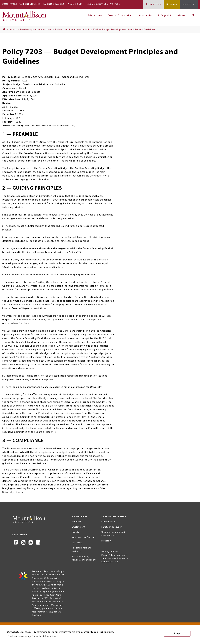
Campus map (108, 522)
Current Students (30, 4)
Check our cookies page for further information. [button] (32, 636)
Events (75, 532)
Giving (173, 5)
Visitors (115, 4)
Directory (155, 5)
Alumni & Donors (98, 4)
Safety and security (112, 527)
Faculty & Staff (76, 4)
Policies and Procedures (68, 30)
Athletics (76, 522)
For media (77, 543)
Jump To (187, 5)
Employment (78, 527)
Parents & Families (54, 4)
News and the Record (83, 537)
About (181, 16)
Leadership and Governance (36, 30)
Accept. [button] (177, 633)
